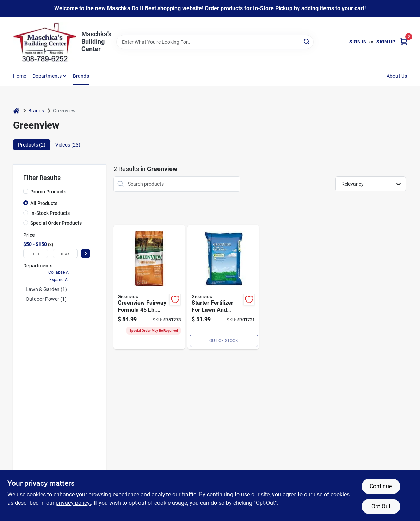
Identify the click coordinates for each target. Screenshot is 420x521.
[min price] (36, 253)
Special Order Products (56, 223)
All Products (44, 203)
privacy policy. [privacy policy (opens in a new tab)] (73, 503)
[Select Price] (86, 253)
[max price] (65, 253)
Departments (47, 76)
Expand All (60, 280)
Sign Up (386, 42)
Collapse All (60, 272)
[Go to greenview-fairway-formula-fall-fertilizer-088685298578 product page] (149, 287)
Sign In (358, 42)
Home (20, 76)
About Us (397, 76)
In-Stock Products (50, 213)
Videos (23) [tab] (68, 145)
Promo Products (48, 192)
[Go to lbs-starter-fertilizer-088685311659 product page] (223, 287)
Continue (381, 486)
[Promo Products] (26, 191)
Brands (81, 76)
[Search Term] (215, 42)
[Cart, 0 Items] (404, 42)
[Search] (307, 41)
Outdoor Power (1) (46, 299)
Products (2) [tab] (32, 145)
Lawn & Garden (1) (46, 289)
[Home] (16, 111)
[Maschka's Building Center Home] (45, 42)
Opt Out (381, 506)
